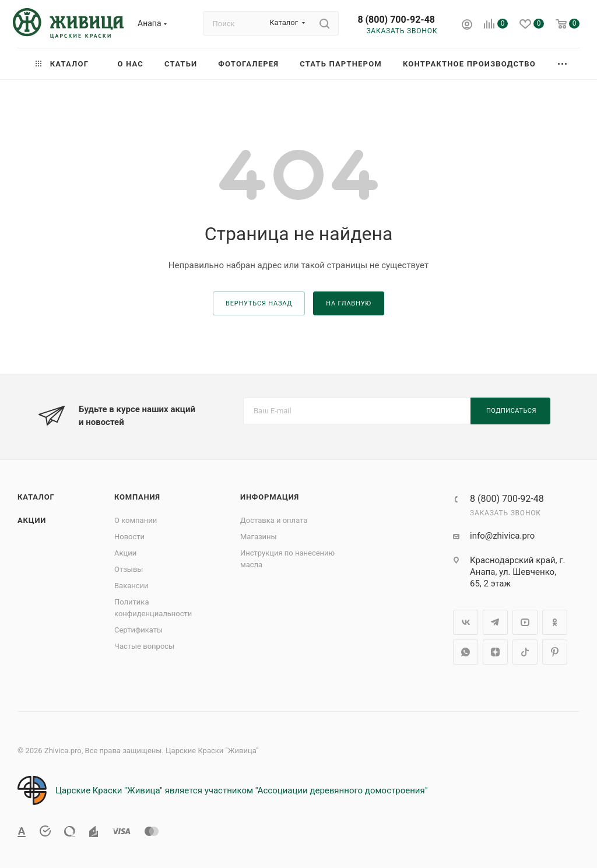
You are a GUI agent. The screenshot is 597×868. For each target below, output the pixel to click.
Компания (137, 497)
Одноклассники (555, 622)
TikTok (525, 652)
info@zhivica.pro (502, 536)
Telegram (495, 622)
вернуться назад (259, 303)
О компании (136, 520)
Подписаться (511, 411)
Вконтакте (466, 622)
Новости (129, 537)
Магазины (259, 537)
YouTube (525, 622)
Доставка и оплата (274, 520)
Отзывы (129, 569)
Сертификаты (138, 630)
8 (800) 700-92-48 (396, 20)
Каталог (36, 497)
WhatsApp (466, 652)
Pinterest (555, 652)
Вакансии (131, 586)
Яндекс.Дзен (495, 652)
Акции (32, 520)
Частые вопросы (144, 646)
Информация (270, 497)
